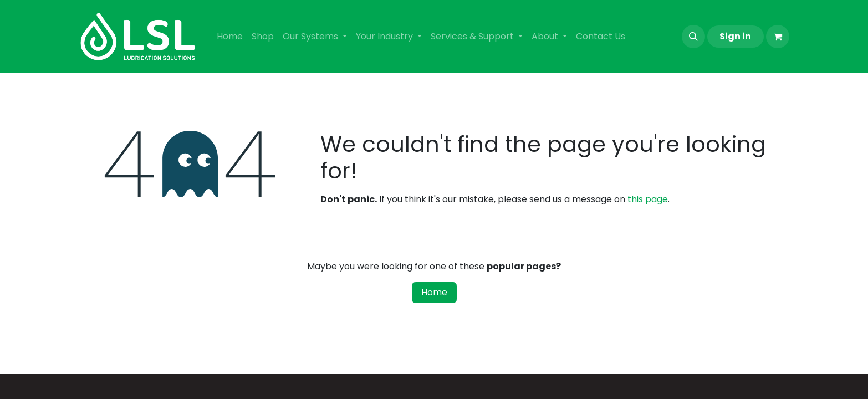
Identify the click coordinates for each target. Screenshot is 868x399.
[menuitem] (230, 37)
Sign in (735, 36)
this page (648, 199)
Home (434, 292)
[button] (693, 37)
